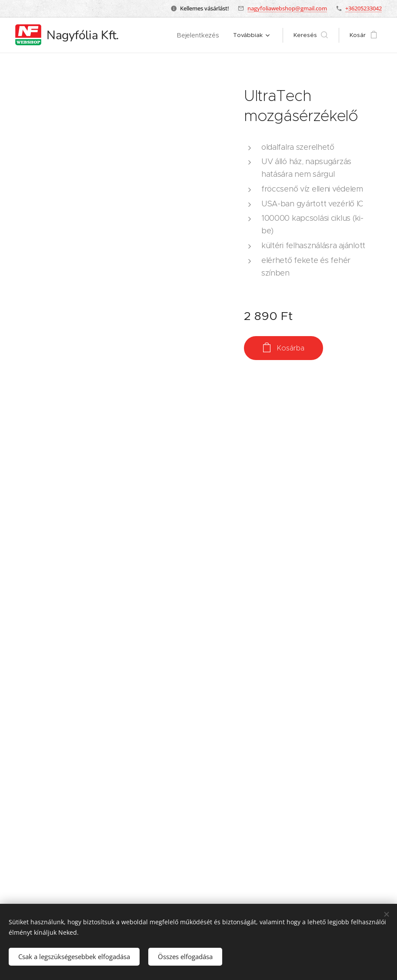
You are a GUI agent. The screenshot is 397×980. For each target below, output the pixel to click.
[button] (319, 35)
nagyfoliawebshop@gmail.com (287, 8)
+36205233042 (364, 8)
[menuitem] (157, 35)
